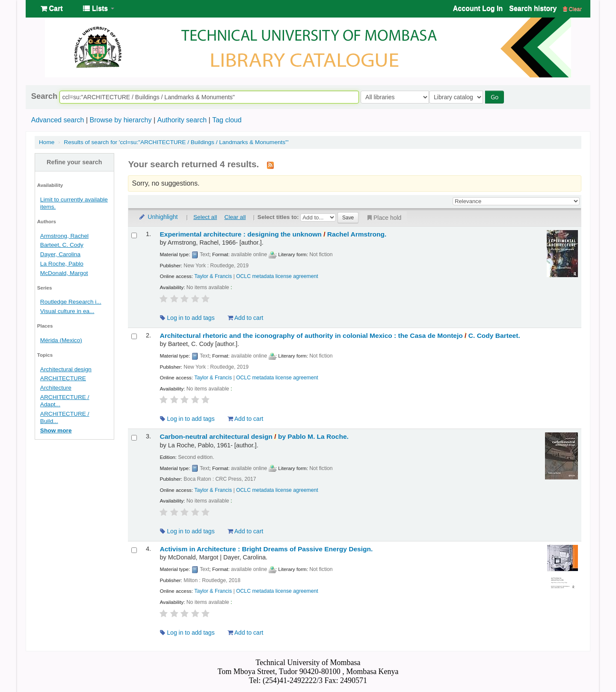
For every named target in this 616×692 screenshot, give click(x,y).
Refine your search (74, 162)
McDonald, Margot (64, 273)
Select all (205, 217)
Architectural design (66, 369)
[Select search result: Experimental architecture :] (134, 235)
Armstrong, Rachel (64, 236)
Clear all (235, 217)
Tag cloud (227, 120)
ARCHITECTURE (63, 378)
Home (47, 142)
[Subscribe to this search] (270, 165)
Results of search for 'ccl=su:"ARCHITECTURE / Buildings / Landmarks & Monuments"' (176, 142)
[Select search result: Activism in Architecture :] (134, 550)
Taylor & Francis (213, 276)
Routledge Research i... (71, 302)
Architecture (56, 388)
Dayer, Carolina (60, 254)
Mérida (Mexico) (61, 340)
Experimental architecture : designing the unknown (273, 234)
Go (497, 97)
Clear (572, 9)
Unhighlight (158, 217)
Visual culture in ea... (67, 311)
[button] (52, 9)
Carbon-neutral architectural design (254, 436)
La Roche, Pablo (62, 264)
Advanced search (58, 120)
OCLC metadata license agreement (277, 276)
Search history (533, 8)
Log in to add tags (187, 318)
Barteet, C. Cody (62, 245)
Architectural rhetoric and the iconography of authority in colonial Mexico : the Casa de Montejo (340, 336)
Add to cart (246, 318)
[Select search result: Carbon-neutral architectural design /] (134, 438)
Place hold (384, 218)
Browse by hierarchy (120, 120)
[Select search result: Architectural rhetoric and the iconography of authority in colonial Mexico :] (134, 336)
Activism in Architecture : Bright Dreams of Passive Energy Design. (266, 549)
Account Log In (478, 8)
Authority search (182, 120)
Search (44, 96)
